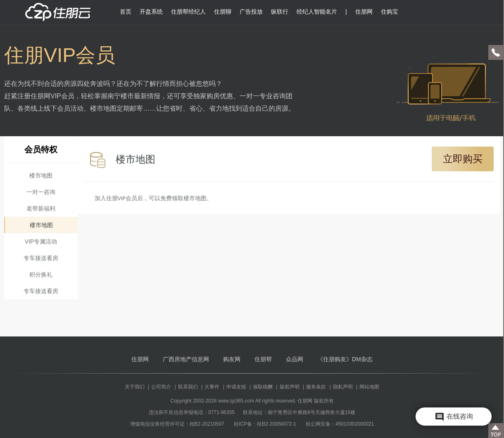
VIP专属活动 (41, 241)
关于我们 (135, 387)
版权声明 (290, 387)
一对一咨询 (41, 192)
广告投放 (251, 12)
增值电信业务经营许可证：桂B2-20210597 (177, 424)
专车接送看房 (41, 258)
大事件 (212, 387)
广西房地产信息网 (186, 359)
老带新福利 (41, 208)
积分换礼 (41, 275)
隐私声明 (343, 387)
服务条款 (316, 387)
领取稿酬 (263, 387)
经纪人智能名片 (317, 12)
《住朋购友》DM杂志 (345, 359)
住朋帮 (263, 359)
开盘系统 (151, 12)
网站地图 (369, 387)
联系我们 (188, 387)
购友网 (232, 359)
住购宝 (390, 12)
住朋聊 (223, 12)
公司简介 (161, 387)
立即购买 (463, 159)
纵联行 (280, 12)
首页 (126, 12)
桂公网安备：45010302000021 (340, 424)
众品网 (295, 359)
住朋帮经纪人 (188, 12)
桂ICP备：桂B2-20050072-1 (265, 424)
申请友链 (236, 387)
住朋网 (364, 12)
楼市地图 (41, 175)
